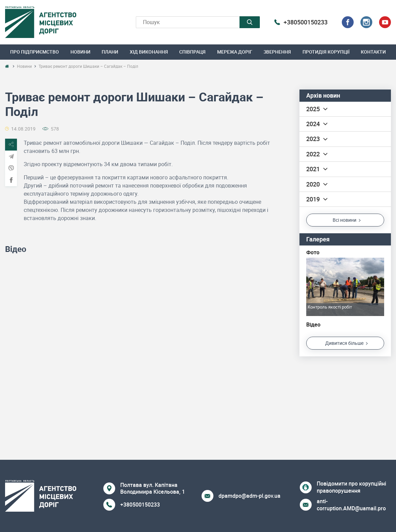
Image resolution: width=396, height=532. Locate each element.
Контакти (373, 52)
